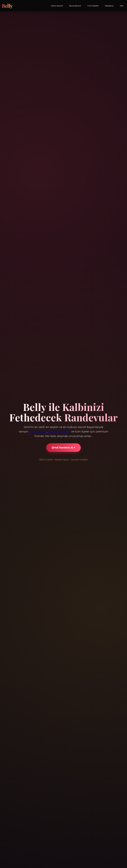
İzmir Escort (57, 6)
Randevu (109, 6)
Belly (7, 6)
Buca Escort (75, 6)
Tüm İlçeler (93, 6)
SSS (122, 6)
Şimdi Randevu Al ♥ (63, 448)
